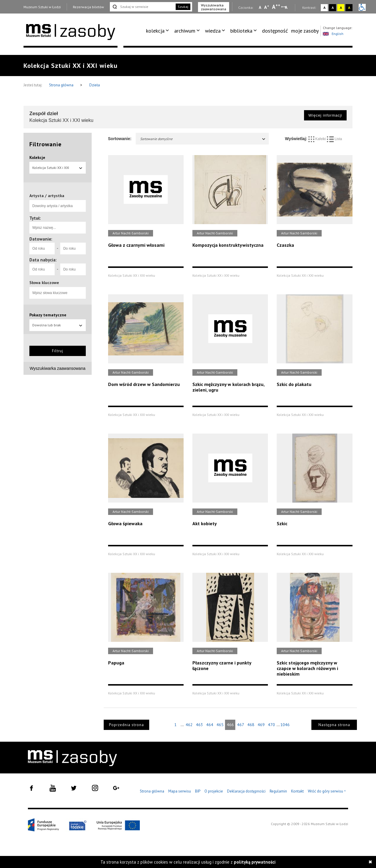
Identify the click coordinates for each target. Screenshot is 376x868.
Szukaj (183, 7)
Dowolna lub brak (58, 325)
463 (199, 725)
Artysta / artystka (47, 196)
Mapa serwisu (180, 791)
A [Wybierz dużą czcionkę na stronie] (276, 7)
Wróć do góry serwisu (327, 791)
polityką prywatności (255, 862)
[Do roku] (73, 249)
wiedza (213, 31)
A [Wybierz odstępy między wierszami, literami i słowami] (287, 7)
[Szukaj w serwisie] (142, 7)
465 (220, 725)
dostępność (275, 31)
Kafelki (318, 139)
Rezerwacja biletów (88, 7)
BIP (198, 791)
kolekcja (155, 31)
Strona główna (62, 85)
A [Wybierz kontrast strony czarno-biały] (333, 7)
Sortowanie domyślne (203, 139)
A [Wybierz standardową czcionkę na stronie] (267, 7)
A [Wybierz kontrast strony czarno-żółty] (349, 7)
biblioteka (241, 31)
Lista (335, 139)
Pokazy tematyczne (48, 315)
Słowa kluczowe (44, 283)
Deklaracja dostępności (246, 791)
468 (251, 725)
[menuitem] (158, 31)
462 (189, 725)
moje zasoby (305, 31)
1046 (285, 725)
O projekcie (214, 791)
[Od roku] (42, 249)
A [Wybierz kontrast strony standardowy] (324, 7)
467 (241, 725)
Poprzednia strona (126, 725)
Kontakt (297, 791)
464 (210, 725)
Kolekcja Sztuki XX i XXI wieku (58, 169)
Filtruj (58, 351)
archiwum (185, 31)
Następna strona (334, 725)
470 (271, 725)
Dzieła (95, 85)
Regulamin (278, 791)
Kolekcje (37, 157)
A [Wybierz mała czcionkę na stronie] (260, 7)
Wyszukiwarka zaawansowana (214, 7)
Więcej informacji (325, 115)
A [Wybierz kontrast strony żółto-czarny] (341, 7)
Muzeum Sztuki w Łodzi (42, 7)
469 (261, 725)
